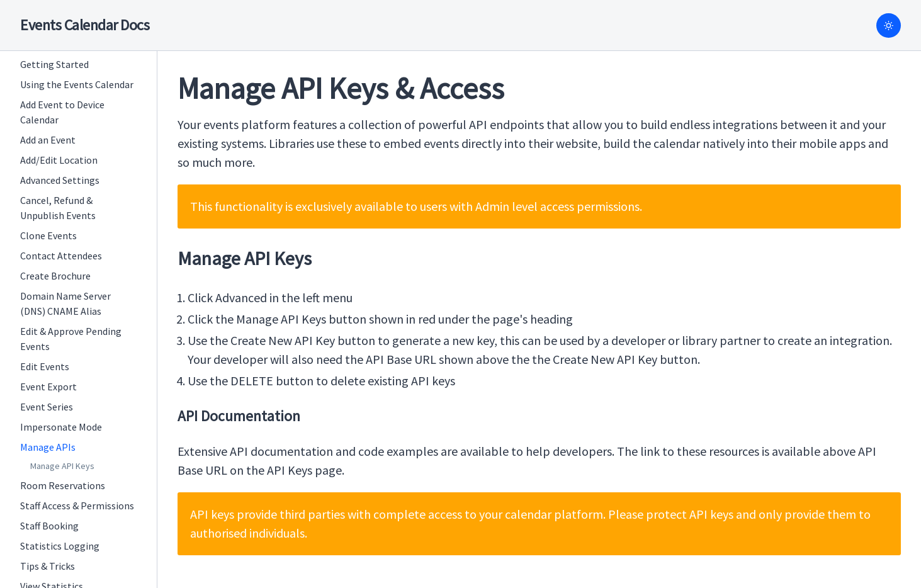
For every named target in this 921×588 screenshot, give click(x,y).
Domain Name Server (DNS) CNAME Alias (65, 303)
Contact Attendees (61, 256)
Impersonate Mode (61, 427)
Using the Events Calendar (77, 84)
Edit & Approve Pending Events (71, 339)
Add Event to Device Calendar (62, 112)
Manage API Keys (62, 466)
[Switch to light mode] (889, 25)
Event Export (48, 387)
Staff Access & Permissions (77, 506)
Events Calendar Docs (85, 25)
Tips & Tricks (48, 566)
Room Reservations (63, 485)
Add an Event (48, 140)
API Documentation (239, 416)
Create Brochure (55, 276)
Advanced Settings (60, 180)
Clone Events (48, 235)
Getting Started (54, 64)
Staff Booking (49, 526)
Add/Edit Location (59, 160)
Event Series (47, 407)
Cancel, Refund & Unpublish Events (58, 208)
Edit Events (45, 366)
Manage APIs (48, 447)
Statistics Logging (60, 546)
